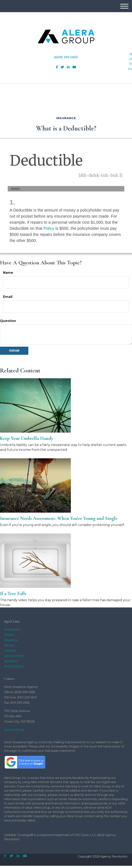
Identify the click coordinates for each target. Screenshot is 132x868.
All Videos (11, 661)
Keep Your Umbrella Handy (27, 438)
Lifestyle (10, 651)
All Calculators (14, 666)
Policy (49, 228)
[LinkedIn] (68, 67)
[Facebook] (57, 67)
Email (8, 297)
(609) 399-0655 (66, 57)
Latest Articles (14, 656)
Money (9, 645)
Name (8, 273)
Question (8, 321)
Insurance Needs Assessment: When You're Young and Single (59, 518)
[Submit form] (14, 351)
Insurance (11, 640)
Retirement (12, 630)
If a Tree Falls (13, 594)
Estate (9, 635)
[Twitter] (62, 67)
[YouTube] (74, 67)
